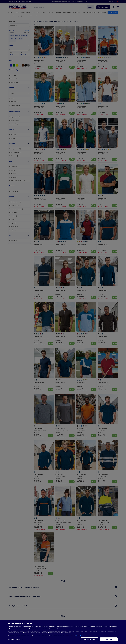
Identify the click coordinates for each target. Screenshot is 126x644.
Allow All (109, 639)
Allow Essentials (89, 639)
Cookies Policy (69, 636)
